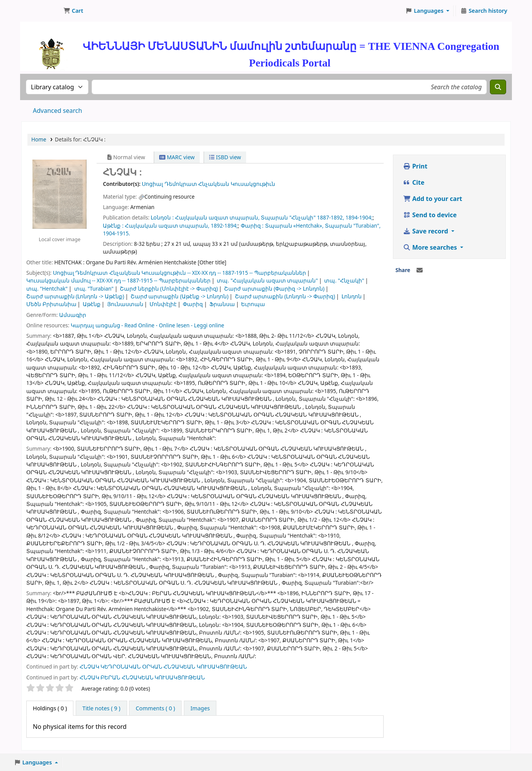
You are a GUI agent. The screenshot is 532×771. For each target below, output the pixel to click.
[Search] (498, 87)
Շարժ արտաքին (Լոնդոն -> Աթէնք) (75, 296)
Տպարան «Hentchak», (294, 226)
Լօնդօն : (162, 217)
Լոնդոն (352, 296)
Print (415, 166)
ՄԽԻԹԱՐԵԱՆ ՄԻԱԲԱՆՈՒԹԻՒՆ (41, 11)
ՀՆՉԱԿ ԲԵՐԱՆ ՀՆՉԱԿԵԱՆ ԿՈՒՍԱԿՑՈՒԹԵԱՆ (142, 677)
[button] (73, 11)
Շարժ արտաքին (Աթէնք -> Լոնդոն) (179, 296)
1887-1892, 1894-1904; (345, 217)
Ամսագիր (73, 315)
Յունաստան (125, 304)
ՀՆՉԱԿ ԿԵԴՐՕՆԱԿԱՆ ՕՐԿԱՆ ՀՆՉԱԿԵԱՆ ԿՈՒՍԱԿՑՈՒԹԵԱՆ (163, 666)
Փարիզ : (252, 226)
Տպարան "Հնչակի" (288, 217)
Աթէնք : (113, 226)
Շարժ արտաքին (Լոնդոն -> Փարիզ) (285, 296)
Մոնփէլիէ (163, 304)
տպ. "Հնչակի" (344, 280)
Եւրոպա (253, 304)
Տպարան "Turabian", (353, 226)
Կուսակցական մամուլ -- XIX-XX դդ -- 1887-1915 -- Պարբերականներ (118, 280)
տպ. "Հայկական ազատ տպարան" (267, 280)
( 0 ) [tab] (50, 708)
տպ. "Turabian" (94, 288)
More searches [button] (431, 247)
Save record (426, 231)
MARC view (177, 157)
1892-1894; (224, 226)
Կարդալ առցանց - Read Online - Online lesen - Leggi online (147, 325)
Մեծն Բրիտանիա (51, 304)
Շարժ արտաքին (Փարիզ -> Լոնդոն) (274, 288)
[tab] (101, 708)
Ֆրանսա (222, 304)
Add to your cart (433, 199)
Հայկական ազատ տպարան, (217, 217)
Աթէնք (92, 304)
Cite (414, 182)
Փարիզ (193, 304)
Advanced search (57, 111)
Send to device (430, 215)
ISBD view (225, 157)
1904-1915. (116, 233)
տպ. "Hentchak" (47, 288)
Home (39, 139)
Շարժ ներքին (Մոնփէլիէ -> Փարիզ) (169, 288)
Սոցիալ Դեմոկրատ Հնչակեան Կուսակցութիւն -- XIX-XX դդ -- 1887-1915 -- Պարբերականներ (179, 273)
